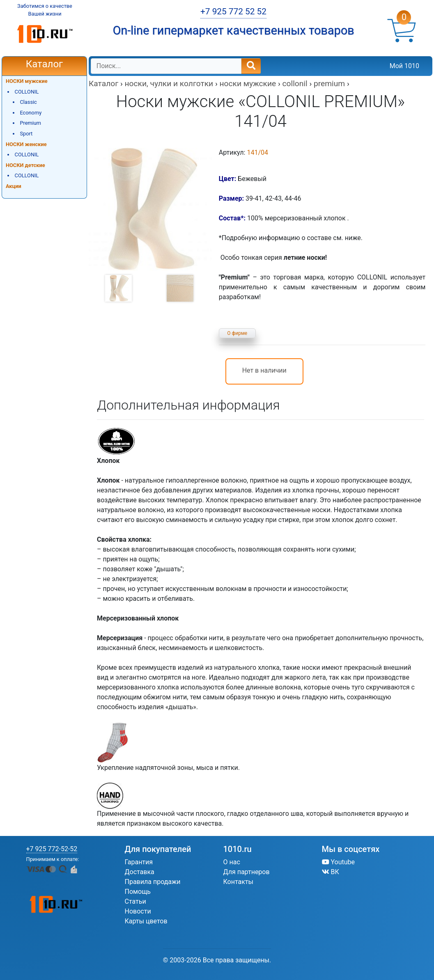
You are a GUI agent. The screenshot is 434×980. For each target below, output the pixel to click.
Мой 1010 (404, 66)
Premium (30, 123)
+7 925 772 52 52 (233, 11)
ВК (331, 872)
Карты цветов (146, 921)
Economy (31, 113)
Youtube (339, 862)
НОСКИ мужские (27, 81)
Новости (138, 911)
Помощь (138, 892)
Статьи (135, 901)
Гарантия (139, 862)
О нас (232, 862)
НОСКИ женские (26, 144)
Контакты (238, 882)
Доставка (140, 872)
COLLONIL (27, 92)
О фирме (237, 333)
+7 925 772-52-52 (52, 849)
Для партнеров (247, 872)
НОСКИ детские (25, 165)
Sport (26, 134)
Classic (28, 102)
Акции (14, 186)
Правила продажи (153, 882)
